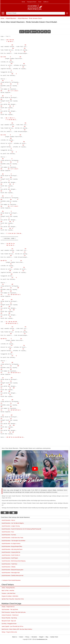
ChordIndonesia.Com (42, 639)
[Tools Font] (46, 32)
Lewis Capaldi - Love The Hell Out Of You (12, 626)
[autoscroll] (33, 32)
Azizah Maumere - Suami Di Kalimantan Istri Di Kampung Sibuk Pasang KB (21, 529)
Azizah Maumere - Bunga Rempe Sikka (12, 546)
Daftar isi (46, 2)
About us (14, 637)
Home (23, 2)
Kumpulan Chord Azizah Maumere (11, 580)
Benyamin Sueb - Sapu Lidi (9, 621)
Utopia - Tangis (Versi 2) (8, 607)
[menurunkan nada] (22, 32)
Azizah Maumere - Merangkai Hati (11, 573)
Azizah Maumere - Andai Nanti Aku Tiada (12, 538)
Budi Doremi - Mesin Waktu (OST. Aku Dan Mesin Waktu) (17, 629)
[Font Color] (49, 32)
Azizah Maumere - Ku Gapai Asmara (11, 543)
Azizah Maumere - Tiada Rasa (9, 564)
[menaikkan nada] (27, 32)
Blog (47, 637)
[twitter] (13, 513)
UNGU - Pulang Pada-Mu (8, 588)
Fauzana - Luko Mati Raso (9, 593)
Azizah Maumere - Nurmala (9, 535)
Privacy (27, 637)
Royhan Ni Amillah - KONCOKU (10, 596)
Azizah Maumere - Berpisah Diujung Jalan (12, 570)
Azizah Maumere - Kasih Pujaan (10, 558)
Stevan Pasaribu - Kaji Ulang (9, 618)
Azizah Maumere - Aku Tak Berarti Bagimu (13, 523)
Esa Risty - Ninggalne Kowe (9, 624)
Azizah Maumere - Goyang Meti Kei (11, 552)
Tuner (40, 2)
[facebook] (5, 513)
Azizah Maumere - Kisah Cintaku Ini (11, 555)
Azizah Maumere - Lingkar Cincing (11, 526)
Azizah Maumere (11, 18)
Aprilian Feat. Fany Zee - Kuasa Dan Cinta (13, 599)
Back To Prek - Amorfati (8, 590)
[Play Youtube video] (35, 469)
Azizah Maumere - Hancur (8, 520)
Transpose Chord (32, 2)
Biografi (41, 637)
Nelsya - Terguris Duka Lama (9, 632)
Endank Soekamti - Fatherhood (10, 615)
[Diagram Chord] (42, 32)
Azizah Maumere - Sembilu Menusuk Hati (12, 575)
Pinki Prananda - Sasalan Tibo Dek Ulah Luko (14, 612)
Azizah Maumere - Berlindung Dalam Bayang (14, 561)
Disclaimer (34, 637)
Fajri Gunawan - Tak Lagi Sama (10, 609)
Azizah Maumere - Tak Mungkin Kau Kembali (13, 541)
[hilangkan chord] (39, 32)
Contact (21, 637)
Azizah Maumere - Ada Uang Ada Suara (12, 549)
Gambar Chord (54, 637)
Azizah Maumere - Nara (8, 532)
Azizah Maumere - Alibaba (9, 567)
